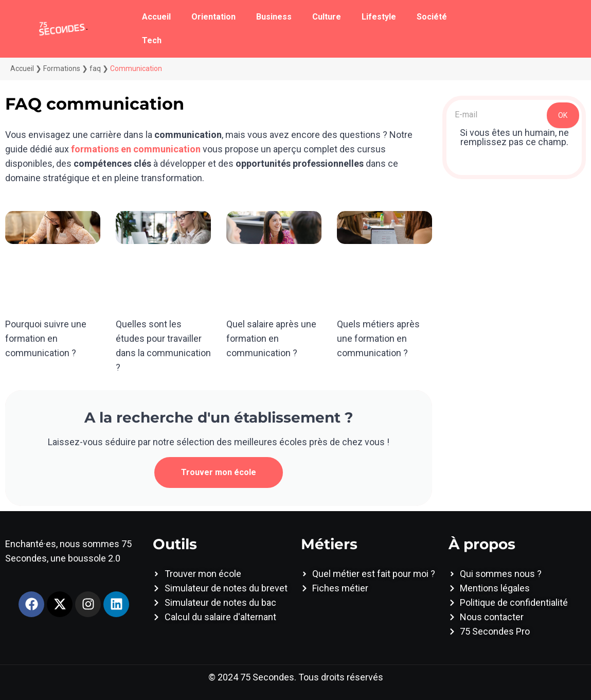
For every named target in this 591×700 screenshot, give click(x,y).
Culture (327, 17)
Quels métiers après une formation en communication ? (378, 338)
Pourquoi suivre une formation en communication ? (46, 338)
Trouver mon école (219, 472)
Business (274, 17)
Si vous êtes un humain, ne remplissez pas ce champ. (514, 137)
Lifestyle (379, 17)
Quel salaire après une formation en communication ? (271, 338)
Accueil (156, 17)
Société (432, 17)
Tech (152, 40)
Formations (62, 68)
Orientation (213, 17)
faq (95, 68)
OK (563, 115)
